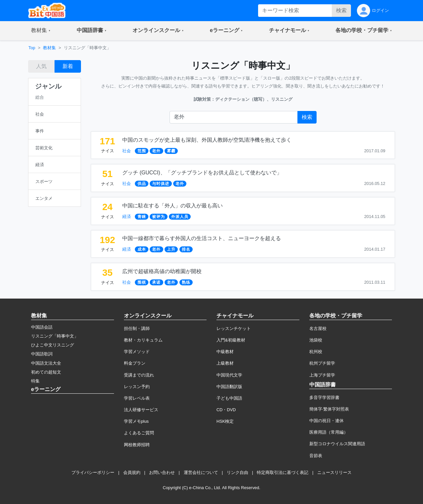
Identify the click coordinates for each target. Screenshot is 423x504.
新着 (68, 66)
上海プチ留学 (322, 375)
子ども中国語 (229, 398)
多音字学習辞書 (324, 397)
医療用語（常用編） (329, 432)
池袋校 (316, 340)
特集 (35, 381)
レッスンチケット (234, 328)
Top (32, 48)
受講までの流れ (139, 375)
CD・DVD (226, 410)
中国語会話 (42, 327)
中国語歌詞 (42, 354)
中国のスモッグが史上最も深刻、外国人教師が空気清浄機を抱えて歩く (207, 140)
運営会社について (201, 472)
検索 (341, 10)
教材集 (49, 48)
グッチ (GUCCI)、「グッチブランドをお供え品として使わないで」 (202, 173)
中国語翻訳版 (229, 387)
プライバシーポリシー (93, 472)
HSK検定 (225, 421)
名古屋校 (318, 328)
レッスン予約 (137, 387)
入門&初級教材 (231, 340)
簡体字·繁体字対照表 (329, 409)
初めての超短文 (46, 372)
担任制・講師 (137, 328)
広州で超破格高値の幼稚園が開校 (162, 271)
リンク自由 (237, 472)
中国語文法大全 (46, 363)
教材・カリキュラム (143, 340)
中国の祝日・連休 (327, 421)
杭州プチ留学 (322, 363)
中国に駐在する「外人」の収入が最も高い (173, 206)
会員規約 (132, 472)
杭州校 (316, 352)
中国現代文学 (229, 375)
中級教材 (225, 352)
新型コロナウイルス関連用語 (337, 444)
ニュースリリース (334, 472)
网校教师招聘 (137, 445)
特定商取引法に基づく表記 (283, 472)
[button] (41, 31)
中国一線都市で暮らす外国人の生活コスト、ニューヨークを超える (202, 238)
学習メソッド (137, 352)
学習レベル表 (137, 398)
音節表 (316, 456)
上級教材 (225, 363)
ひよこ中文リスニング (53, 345)
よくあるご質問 (139, 433)
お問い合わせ (162, 472)
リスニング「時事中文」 (55, 336)
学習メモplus (136, 421)
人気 (41, 66)
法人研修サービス (141, 410)
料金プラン (135, 363)
